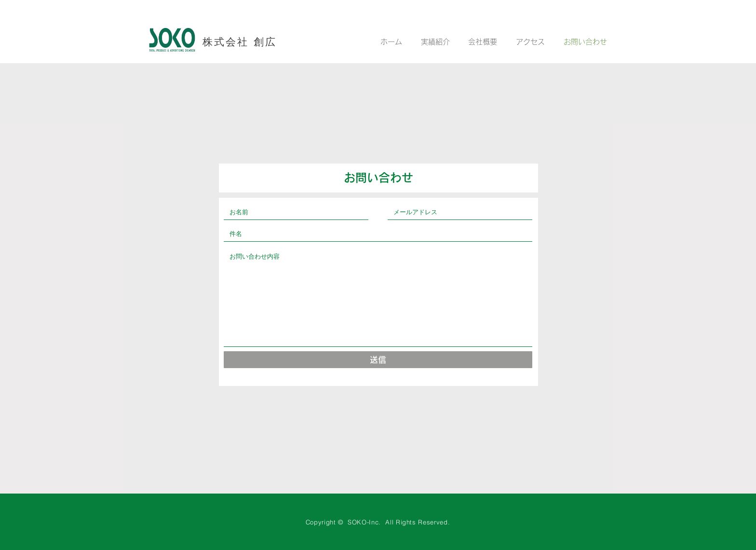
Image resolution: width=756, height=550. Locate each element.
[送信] (378, 360)
